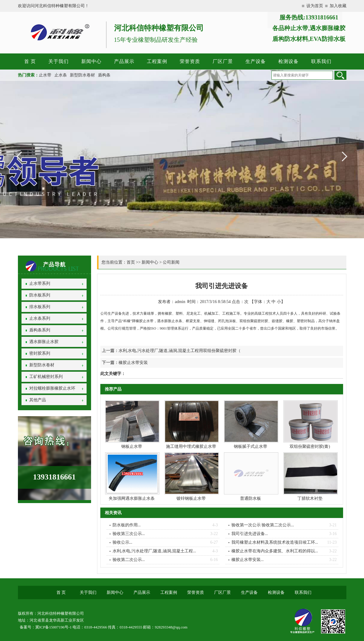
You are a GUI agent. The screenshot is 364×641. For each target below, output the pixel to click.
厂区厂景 (223, 61)
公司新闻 (171, 262)
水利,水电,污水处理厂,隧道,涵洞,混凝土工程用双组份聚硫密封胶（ (180, 351)
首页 (131, 262)
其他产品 (38, 400)
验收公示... (123, 542)
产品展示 (124, 61)
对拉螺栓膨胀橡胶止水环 (52, 388)
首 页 (30, 61)
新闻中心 (91, 61)
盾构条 (104, 75)
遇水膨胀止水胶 (44, 342)
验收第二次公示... (129, 560)
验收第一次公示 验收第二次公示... (263, 525)
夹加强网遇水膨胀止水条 (132, 498)
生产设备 (256, 61)
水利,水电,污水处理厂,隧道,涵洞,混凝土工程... (154, 551)
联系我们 (321, 61)
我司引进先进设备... (250, 534)
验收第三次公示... (129, 534)
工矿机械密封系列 (46, 377)
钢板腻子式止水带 (251, 446)
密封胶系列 (40, 353)
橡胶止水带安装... (248, 560)
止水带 (45, 75)
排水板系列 (40, 307)
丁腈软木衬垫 (310, 498)
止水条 (61, 75)
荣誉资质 (190, 61)
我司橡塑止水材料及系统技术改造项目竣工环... (275, 542)
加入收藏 (338, 6)
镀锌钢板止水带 (191, 498)
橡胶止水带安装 (133, 363)
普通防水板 (251, 498)
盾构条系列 (40, 330)
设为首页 (315, 6)
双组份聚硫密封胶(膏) (310, 446)
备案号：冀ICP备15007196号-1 (46, 627)
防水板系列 (40, 295)
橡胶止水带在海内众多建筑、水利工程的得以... (275, 551)
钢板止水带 (132, 446)
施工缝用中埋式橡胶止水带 (191, 446)
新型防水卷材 (82, 75)
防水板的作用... (127, 525)
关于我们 (59, 61)
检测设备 (288, 61)
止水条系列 (40, 318)
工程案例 (157, 61)
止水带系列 (40, 283)
